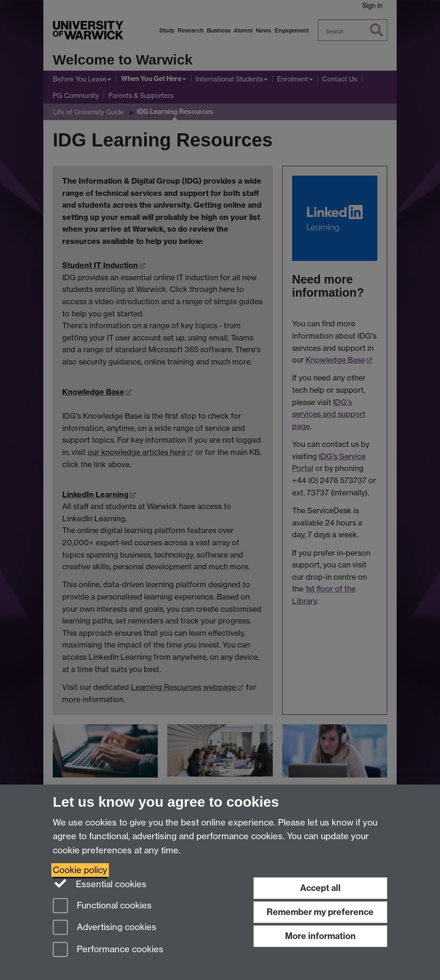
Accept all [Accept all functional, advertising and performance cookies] (320, 888)
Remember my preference (320, 912)
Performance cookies (108, 950)
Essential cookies (100, 883)
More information (320, 936)
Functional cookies (102, 906)
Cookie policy (80, 870)
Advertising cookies (105, 928)
